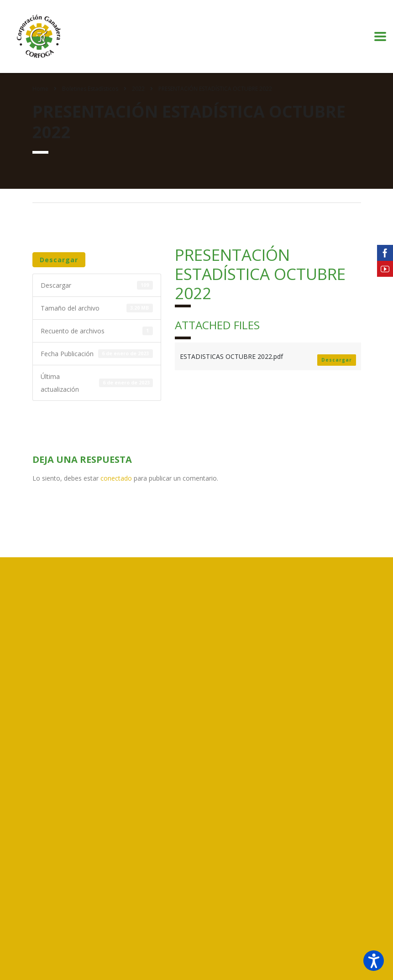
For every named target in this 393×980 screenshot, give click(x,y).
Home (40, 89)
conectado (116, 478)
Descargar (59, 260)
